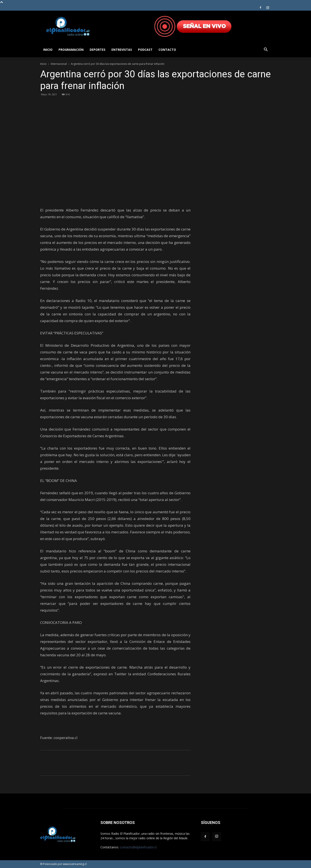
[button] (266, 50)
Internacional (59, 64)
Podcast (145, 50)
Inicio (48, 50)
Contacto (167, 50)
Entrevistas (122, 50)
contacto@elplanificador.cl (138, 847)
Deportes (98, 50)
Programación (71, 50)
